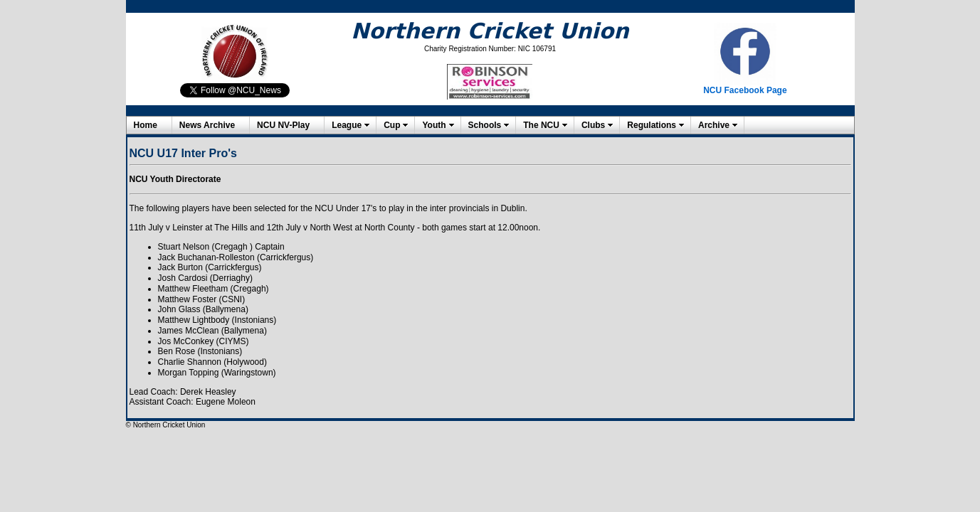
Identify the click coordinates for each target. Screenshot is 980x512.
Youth (434, 125)
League (347, 125)
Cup (392, 125)
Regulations (652, 125)
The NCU (541, 125)
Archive (714, 125)
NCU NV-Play (283, 125)
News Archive (207, 125)
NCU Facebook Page (745, 90)
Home (146, 125)
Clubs (593, 125)
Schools (485, 125)
